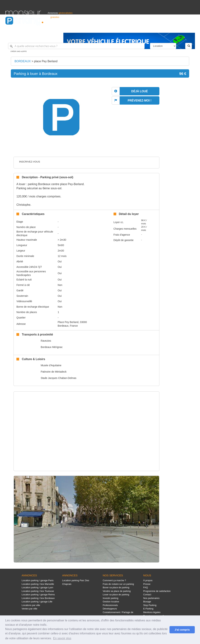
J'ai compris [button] (182, 630)
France (171, 28)
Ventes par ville (29, 609)
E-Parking (148, 609)
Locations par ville (31, 605)
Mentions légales (152, 612)
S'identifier (150, 28)
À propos (148, 580)
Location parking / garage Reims (38, 595)
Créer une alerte (19, 51)
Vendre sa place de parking (117, 591)
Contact (147, 595)
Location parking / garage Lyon (37, 587)
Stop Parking (150, 605)
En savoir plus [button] (62, 638)
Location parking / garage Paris (38, 580)
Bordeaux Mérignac (52, 347)
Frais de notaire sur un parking (118, 584)
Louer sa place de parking (116, 595)
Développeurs (110, 609)
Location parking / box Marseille (38, 584)
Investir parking (110, 598)
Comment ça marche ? (114, 580)
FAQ (146, 587)
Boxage (147, 602)
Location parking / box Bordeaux (38, 598)
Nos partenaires (151, 598)
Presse (147, 584)
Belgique (181, 28)
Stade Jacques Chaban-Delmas (58, 378)
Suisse (191, 28)
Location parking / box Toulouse (38, 591)
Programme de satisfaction (157, 591)
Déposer (161, 28)
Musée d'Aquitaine (51, 365)
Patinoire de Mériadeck (54, 372)
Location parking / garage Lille (37, 602)
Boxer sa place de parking (116, 587)
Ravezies (46, 341)
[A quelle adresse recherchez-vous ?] (76, 46)
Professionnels (135, 28)
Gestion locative (111, 602)
